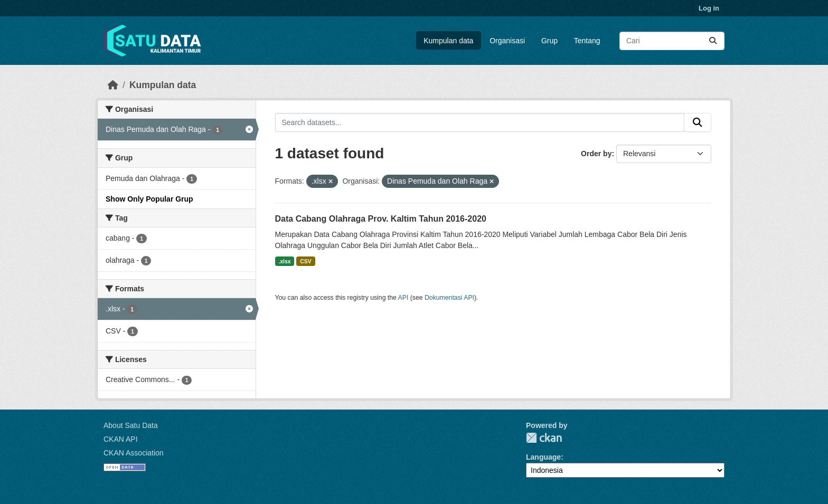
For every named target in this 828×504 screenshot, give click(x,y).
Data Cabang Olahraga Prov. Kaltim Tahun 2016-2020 (381, 219)
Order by (596, 154)
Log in (709, 8)
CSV (306, 261)
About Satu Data (131, 425)
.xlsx (284, 261)
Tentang (587, 41)
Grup (549, 41)
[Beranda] (113, 85)
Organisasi (507, 41)
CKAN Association (134, 453)
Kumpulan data (448, 41)
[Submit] (713, 41)
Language (543, 457)
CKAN (544, 438)
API (403, 298)
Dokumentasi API (449, 298)
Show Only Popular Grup (149, 199)
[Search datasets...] (672, 41)
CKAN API (121, 439)
